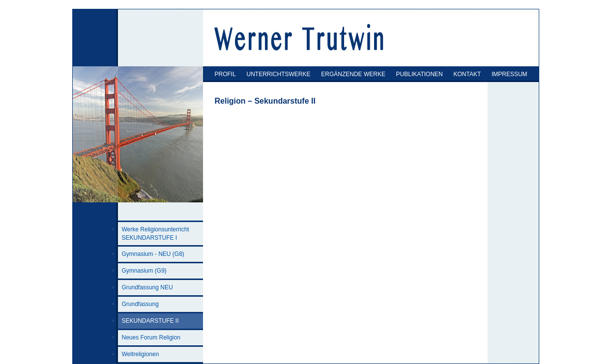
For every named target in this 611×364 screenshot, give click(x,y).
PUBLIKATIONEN (420, 74)
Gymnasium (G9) (144, 271)
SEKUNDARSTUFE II (150, 321)
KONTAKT (467, 74)
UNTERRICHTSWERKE (279, 74)
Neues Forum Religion (151, 337)
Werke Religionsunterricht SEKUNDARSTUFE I (156, 234)
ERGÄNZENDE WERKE (353, 74)
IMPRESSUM (509, 74)
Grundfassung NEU (147, 287)
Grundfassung (140, 304)
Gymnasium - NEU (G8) (153, 254)
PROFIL (225, 74)
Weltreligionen (141, 354)
